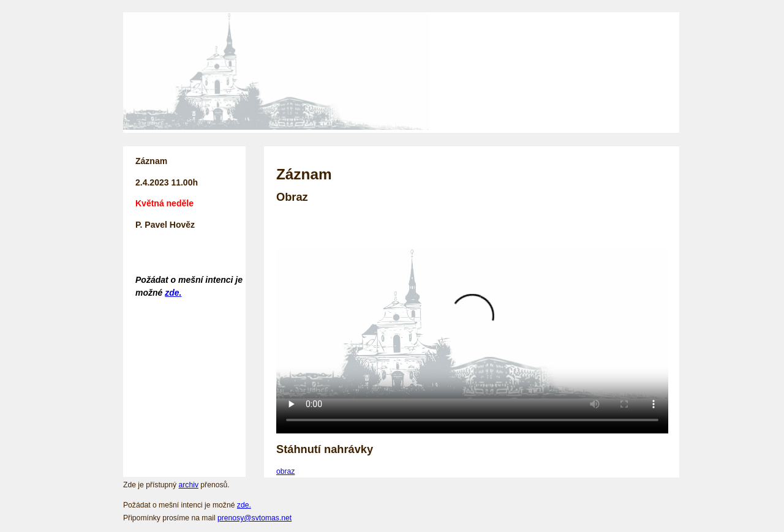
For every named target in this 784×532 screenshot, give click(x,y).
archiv (189, 485)
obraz (285, 471)
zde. (173, 293)
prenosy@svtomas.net (254, 518)
